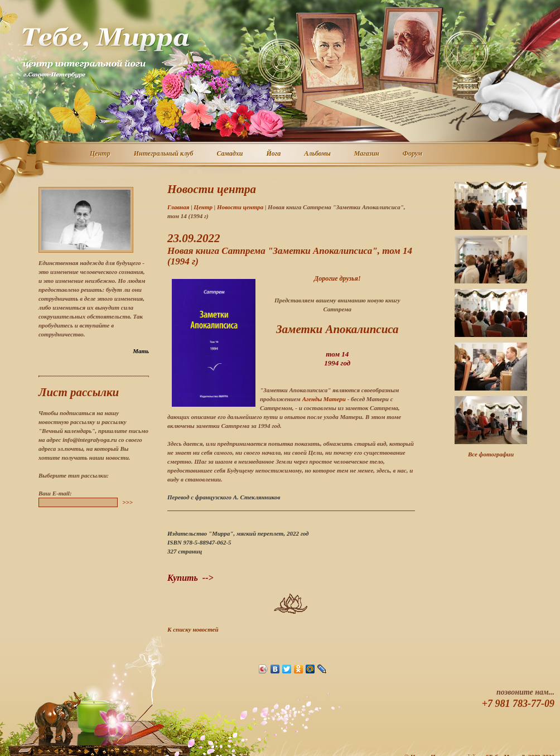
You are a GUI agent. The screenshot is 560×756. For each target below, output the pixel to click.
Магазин (367, 154)
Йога (274, 154)
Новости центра (240, 207)
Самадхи (231, 154)
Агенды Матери (324, 399)
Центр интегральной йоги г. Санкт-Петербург (105, 52)
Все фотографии (491, 454)
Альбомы (318, 154)
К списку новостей (193, 629)
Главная (178, 207)
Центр (101, 154)
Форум (413, 154)
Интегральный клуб (164, 154)
